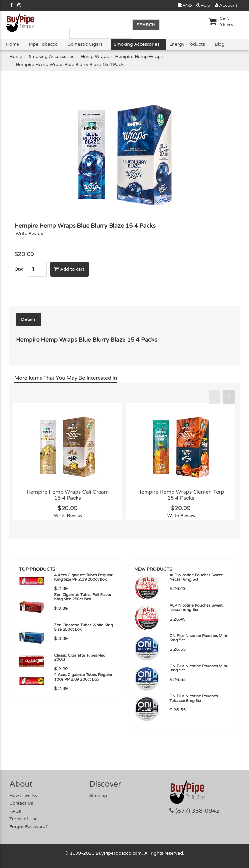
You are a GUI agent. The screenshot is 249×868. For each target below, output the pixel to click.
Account (226, 5)
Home (13, 44)
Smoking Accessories (136, 44)
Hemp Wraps (95, 57)
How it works (23, 796)
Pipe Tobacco (43, 44)
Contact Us (21, 803)
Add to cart (69, 269)
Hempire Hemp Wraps (139, 57)
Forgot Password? (29, 827)
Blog (219, 44)
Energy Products (187, 44)
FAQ (185, 5)
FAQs (15, 811)
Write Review (30, 233)
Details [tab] (28, 319)
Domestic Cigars (85, 44)
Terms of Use (24, 819)
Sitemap (98, 796)
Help (203, 5)
